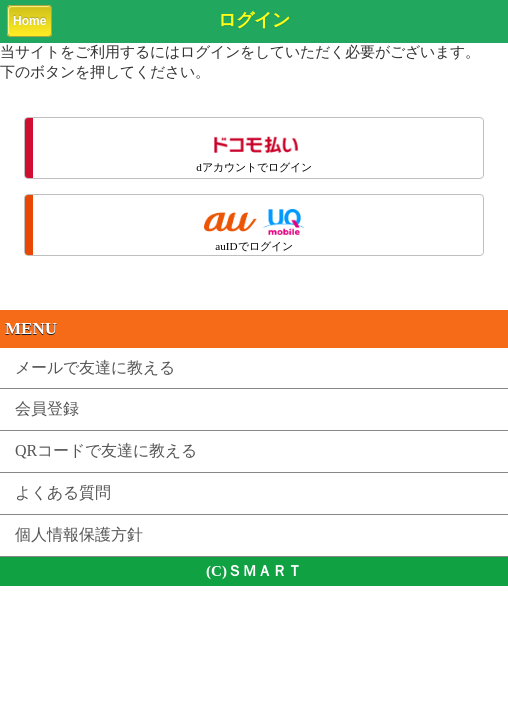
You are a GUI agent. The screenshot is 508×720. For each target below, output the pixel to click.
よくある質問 (63, 492)
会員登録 (47, 408)
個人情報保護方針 (79, 534)
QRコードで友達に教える (106, 450)
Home (29, 21)
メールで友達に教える (95, 367)
